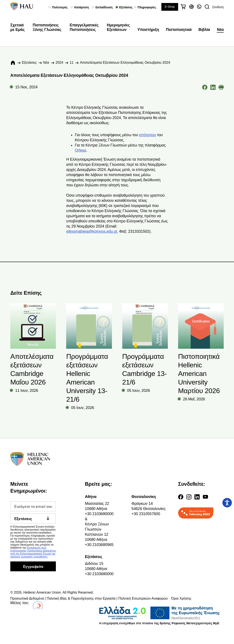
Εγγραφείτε (33, 566)
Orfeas (80, 150)
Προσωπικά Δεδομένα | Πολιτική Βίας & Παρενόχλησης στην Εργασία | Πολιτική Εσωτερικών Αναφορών (89, 598)
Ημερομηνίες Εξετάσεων (118, 27)
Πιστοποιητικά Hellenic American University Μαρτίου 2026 (199, 374)
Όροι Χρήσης (181, 598)
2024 (60, 63)
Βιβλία (204, 30)
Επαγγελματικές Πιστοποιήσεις (84, 27)
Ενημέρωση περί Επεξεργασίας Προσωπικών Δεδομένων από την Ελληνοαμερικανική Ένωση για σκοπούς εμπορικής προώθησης (33, 552)
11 (72, 63)
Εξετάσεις (29, 63)
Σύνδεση (218, 7)
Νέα (220, 30)
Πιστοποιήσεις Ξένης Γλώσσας (47, 27)
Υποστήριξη (148, 30)
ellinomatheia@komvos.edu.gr (92, 231)
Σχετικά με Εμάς (18, 27)
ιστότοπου (148, 135)
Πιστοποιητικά (179, 30)
